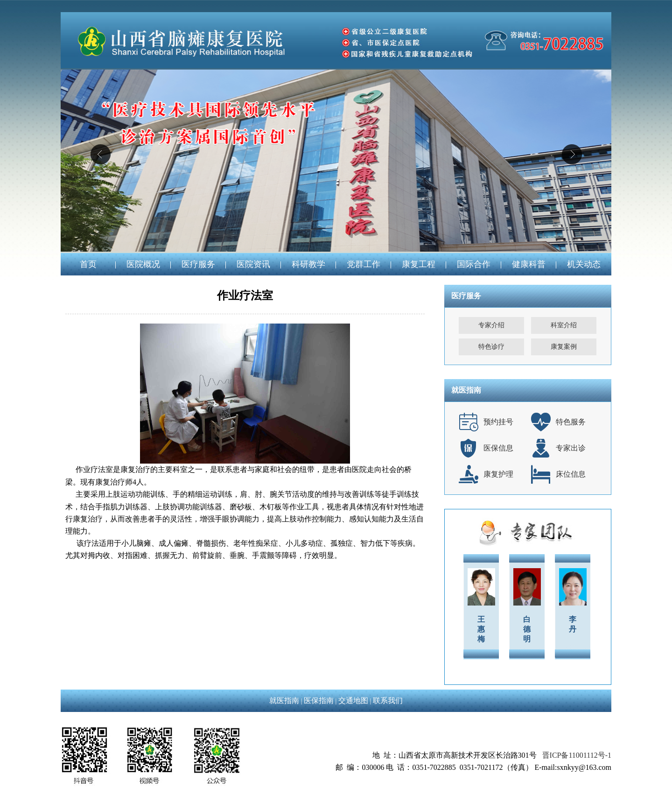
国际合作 (474, 264)
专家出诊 (571, 448)
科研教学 (308, 264)
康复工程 (419, 264)
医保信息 (498, 448)
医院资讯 (253, 264)
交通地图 (353, 701)
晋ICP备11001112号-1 (577, 755)
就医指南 (284, 701)
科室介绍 (564, 325)
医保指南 (319, 701)
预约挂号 (498, 422)
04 (336, 161)
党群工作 (364, 264)
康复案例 (564, 347)
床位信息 (571, 474)
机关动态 (584, 264)
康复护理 (498, 474)
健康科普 (529, 264)
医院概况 (143, 264)
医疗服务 (198, 264)
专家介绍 (491, 325)
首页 (88, 264)
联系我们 (388, 701)
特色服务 (571, 422)
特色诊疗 (491, 347)
